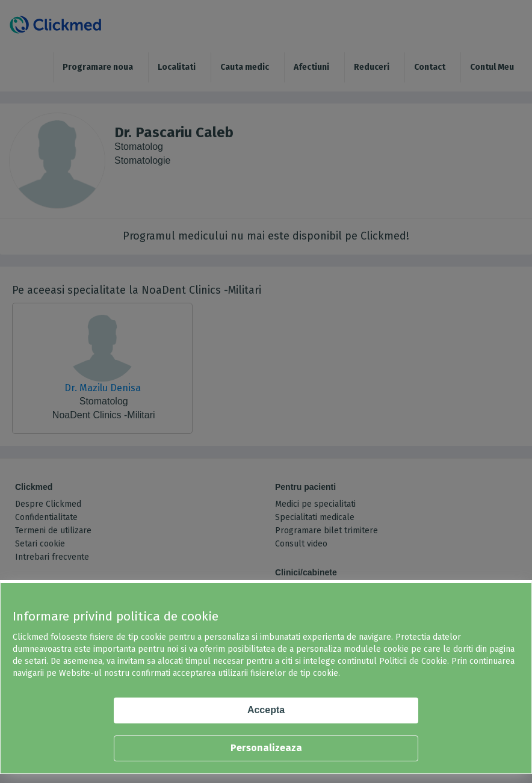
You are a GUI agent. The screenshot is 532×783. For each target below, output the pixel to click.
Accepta (266, 710)
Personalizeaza (266, 748)
